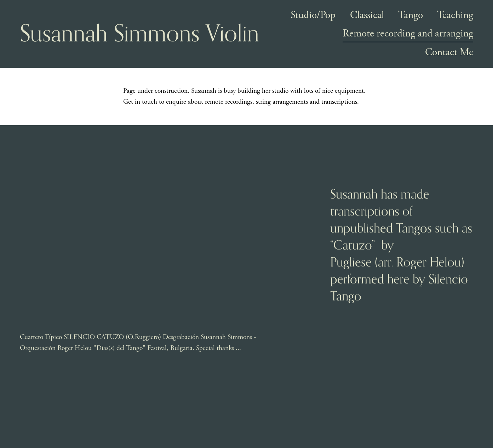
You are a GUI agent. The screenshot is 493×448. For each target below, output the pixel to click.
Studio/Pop (313, 15)
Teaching (455, 15)
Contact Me (449, 52)
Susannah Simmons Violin (139, 34)
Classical (367, 15)
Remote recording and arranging (408, 34)
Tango (411, 15)
